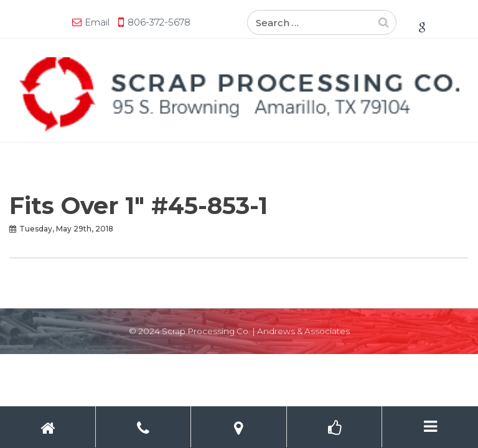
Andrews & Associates (303, 331)
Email (97, 22)
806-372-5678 (159, 22)
